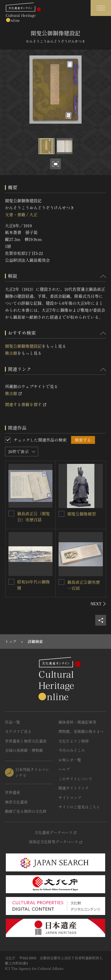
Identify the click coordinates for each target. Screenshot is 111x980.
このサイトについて (76, 779)
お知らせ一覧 (70, 760)
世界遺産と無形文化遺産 (26, 741)
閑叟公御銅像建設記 (23, 346)
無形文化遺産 (16, 802)
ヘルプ (64, 769)
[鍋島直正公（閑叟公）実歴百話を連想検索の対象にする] (11, 514)
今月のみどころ (72, 750)
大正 (33, 215)
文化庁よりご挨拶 (74, 741)
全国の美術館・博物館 (24, 750)
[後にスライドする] (98, 604)
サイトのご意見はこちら (79, 807)
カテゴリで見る (18, 731)
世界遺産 (13, 792)
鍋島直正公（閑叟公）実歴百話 (34, 517)
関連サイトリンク (74, 788)
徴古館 (11, 353)
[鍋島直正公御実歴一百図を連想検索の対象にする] (61, 582)
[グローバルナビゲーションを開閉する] (101, 8)
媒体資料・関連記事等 (77, 722)
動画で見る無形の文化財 (26, 811)
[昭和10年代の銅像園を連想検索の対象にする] (11, 582)
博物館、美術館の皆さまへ (81, 731)
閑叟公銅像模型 (82, 514)
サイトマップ (70, 798)
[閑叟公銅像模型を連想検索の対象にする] (61, 514)
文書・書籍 (15, 215)
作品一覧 (13, 722)
